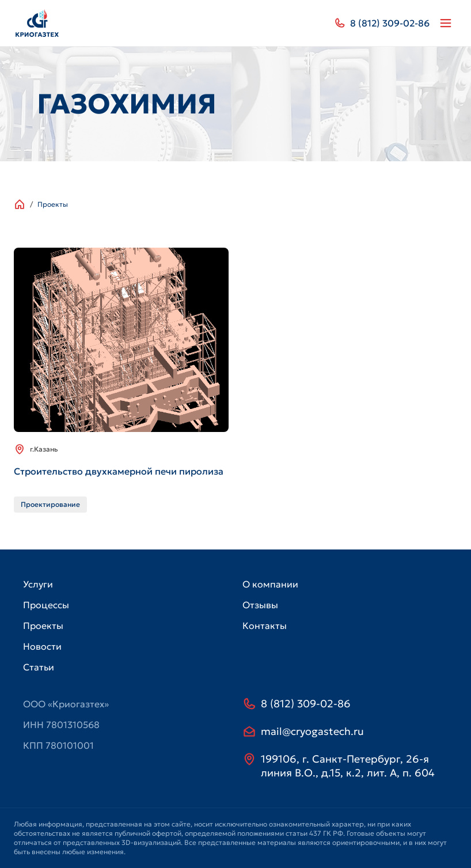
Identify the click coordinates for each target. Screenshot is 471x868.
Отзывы (260, 605)
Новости (42, 646)
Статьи (39, 667)
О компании (270, 584)
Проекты (53, 204)
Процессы (46, 605)
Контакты (265, 626)
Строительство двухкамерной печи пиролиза (119, 471)
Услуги (38, 584)
